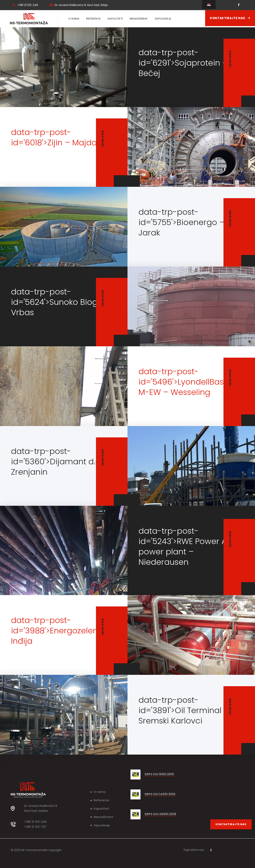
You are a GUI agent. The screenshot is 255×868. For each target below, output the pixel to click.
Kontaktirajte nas (230, 18)
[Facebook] (211, 850)
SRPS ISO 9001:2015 (159, 774)
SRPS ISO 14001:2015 (160, 794)
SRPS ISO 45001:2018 (160, 814)
